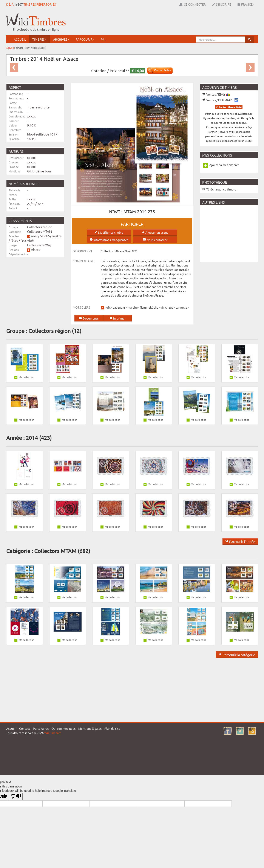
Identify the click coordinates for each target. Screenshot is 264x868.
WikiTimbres (53, 733)
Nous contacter (155, 240)
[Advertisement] (180, 23)
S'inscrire (222, 4)
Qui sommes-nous (63, 728)
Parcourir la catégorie (237, 655)
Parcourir (85, 39)
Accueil (20, 39)
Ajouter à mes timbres (224, 165)
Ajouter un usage (155, 232)
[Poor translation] (16, 797)
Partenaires (41, 728)
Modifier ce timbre (109, 232)
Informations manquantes (109, 240)
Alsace (36, 249)
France (246, 4)
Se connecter (192, 4)
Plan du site (112, 728)
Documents (89, 318)
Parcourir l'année (240, 541)
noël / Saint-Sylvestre (46, 236)
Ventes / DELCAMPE (220, 100)
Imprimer (118, 318)
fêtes (14, 240)
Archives (61, 39)
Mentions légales (90, 728)
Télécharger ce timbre (219, 189)
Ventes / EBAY (216, 94)
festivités (28, 240)
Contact (25, 728)
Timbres (39, 39)
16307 (19, 4)
